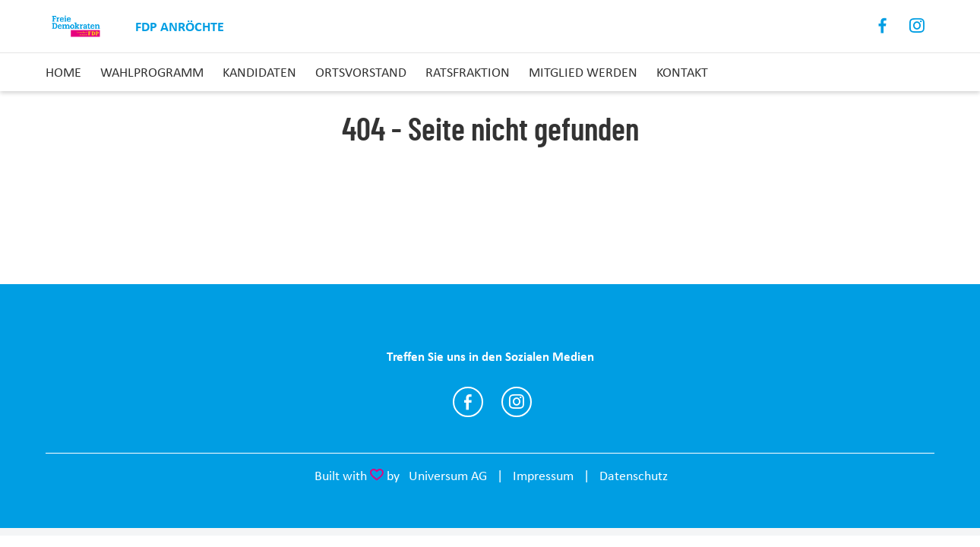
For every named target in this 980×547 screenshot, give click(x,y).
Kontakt (682, 72)
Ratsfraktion (468, 72)
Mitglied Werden (583, 72)
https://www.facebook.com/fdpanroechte (468, 402)
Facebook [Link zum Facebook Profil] (883, 26)
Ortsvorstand (361, 72)
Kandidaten (259, 72)
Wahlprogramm (152, 72)
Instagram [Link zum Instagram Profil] (917, 26)
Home (63, 72)
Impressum (543, 476)
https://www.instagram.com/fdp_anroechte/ (517, 402)
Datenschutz (634, 476)
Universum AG (448, 476)
